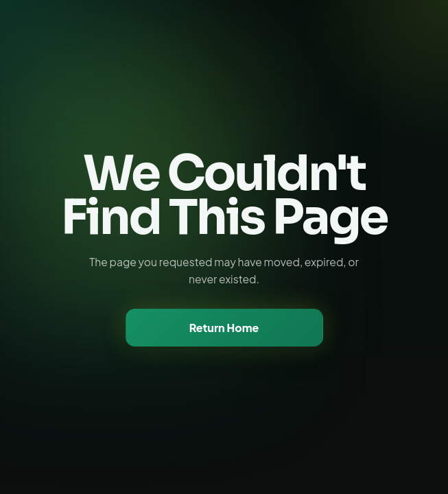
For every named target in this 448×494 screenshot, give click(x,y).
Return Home (224, 328)
